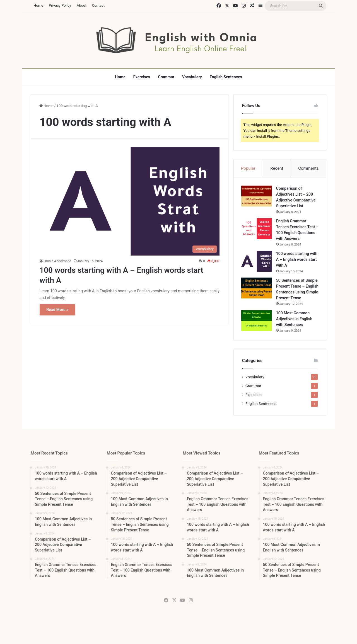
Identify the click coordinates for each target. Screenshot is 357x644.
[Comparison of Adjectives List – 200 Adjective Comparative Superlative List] (257, 197)
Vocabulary (192, 77)
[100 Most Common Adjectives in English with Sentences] (257, 333)
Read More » (57, 310)
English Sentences (226, 77)
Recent (277, 168)
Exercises (142, 77)
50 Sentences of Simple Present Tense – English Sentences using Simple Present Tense (296, 299)
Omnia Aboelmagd (58, 261)
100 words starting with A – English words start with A (297, 266)
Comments (308, 168)
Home (38, 5)
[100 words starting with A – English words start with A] (130, 201)
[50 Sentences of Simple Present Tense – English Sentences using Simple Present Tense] (257, 295)
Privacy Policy (60, 5)
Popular (248, 168)
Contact (98, 5)
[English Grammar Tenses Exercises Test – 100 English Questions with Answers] (257, 229)
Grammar (166, 77)
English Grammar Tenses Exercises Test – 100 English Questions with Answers (296, 234)
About (82, 5)
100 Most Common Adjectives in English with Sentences (295, 331)
